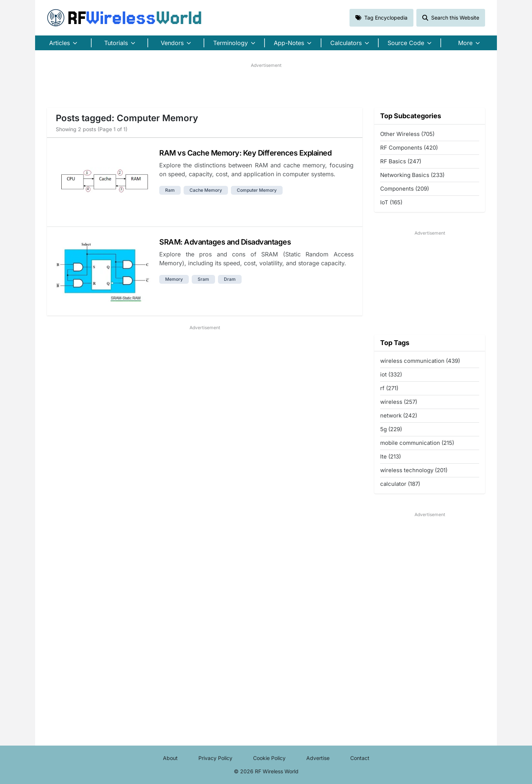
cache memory (206, 190)
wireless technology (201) (414, 470)
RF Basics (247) (401, 161)
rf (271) (389, 388)
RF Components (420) (409, 148)
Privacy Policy (215, 758)
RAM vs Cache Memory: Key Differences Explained (245, 153)
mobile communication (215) (417, 443)
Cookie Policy (269, 758)
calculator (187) (400, 484)
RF (125, 18)
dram (230, 279)
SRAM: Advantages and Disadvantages (225, 242)
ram (170, 190)
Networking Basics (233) (412, 175)
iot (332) (391, 374)
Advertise (318, 758)
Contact (360, 758)
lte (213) (391, 456)
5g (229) (391, 429)
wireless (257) (399, 402)
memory (174, 279)
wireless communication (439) (420, 361)
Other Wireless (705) (407, 134)
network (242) (399, 415)
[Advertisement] (266, 85)
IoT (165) (391, 202)
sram (203, 279)
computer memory (257, 190)
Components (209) (405, 189)
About (170, 758)
